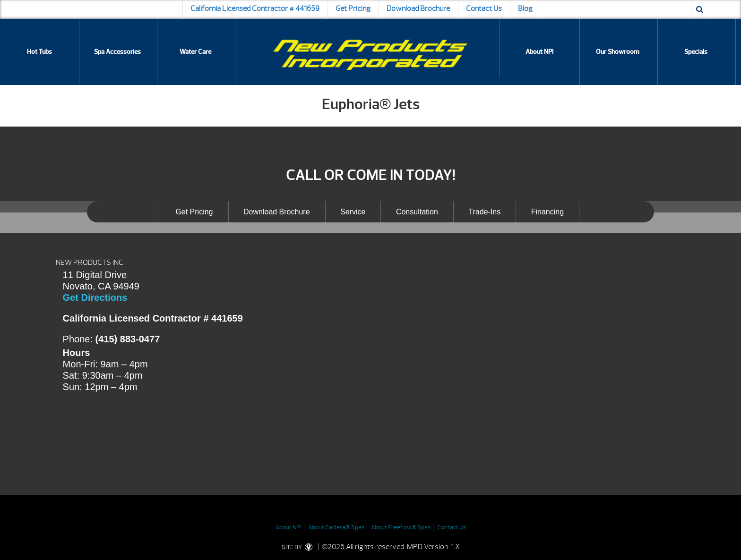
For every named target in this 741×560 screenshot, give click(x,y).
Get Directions (95, 297)
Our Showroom (618, 52)
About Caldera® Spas (336, 527)
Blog (525, 8)
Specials (696, 52)
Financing (547, 212)
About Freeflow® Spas (401, 527)
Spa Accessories (117, 52)
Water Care (195, 52)
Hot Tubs (39, 52)
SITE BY (299, 547)
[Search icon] (700, 9)
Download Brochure (418, 8)
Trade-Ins (484, 212)
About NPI (539, 52)
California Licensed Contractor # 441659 (255, 8)
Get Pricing (353, 8)
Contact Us (484, 8)
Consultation (417, 212)
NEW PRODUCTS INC (90, 263)
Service (353, 212)
